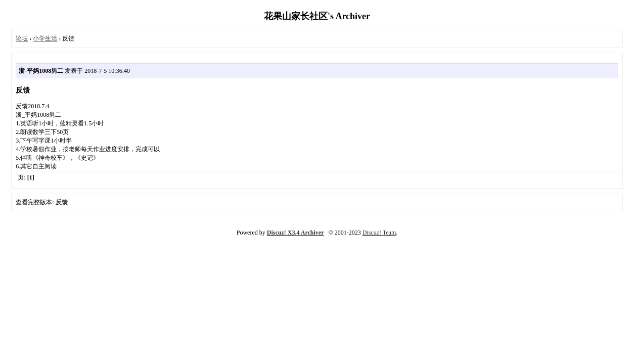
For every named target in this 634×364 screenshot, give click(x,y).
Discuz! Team (379, 233)
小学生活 (45, 38)
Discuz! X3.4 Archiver (296, 233)
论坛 (22, 38)
